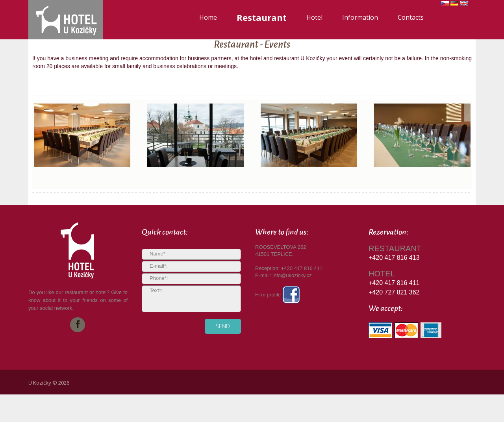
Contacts (411, 17)
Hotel (314, 17)
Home (208, 17)
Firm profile (278, 295)
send (223, 326)
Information (360, 17)
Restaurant (262, 17)
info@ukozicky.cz (292, 275)
